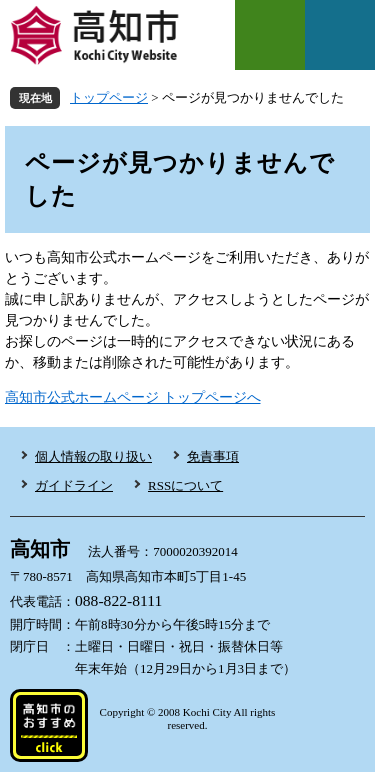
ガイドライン (74, 485)
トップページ (109, 97)
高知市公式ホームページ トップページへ (133, 397)
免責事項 (213, 456)
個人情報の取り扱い (93, 456)
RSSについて (185, 485)
